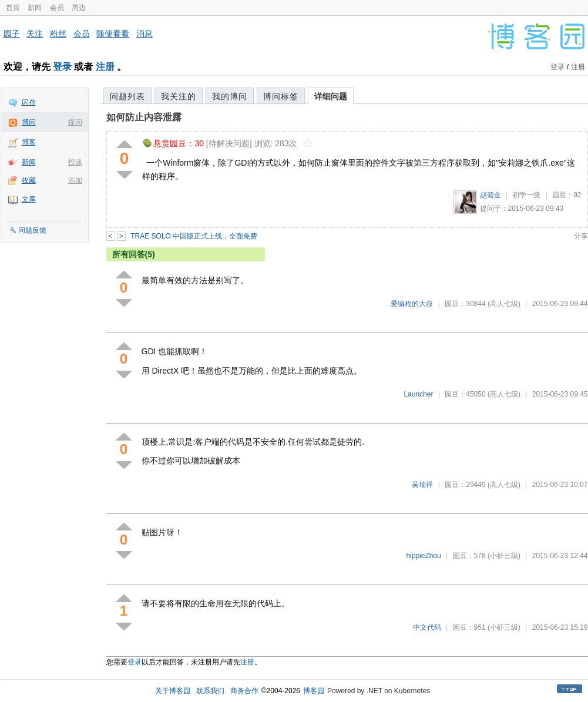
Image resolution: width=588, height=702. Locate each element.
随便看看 (113, 33)
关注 (35, 33)
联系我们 (210, 691)
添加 (75, 180)
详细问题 (331, 96)
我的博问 (230, 96)
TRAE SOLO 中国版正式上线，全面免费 (194, 236)
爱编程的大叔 (412, 304)
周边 (79, 8)
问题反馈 (32, 230)
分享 (581, 236)
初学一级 (526, 195)
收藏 (29, 180)
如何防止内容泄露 (144, 117)
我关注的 (179, 96)
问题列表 (127, 96)
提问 (75, 122)
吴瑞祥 (422, 485)
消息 (145, 33)
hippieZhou (423, 556)
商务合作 (244, 691)
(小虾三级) (504, 556)
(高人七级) (504, 304)
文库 (29, 199)
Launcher (418, 394)
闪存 (29, 102)
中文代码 (427, 627)
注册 (105, 67)
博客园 (314, 691)
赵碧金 (490, 195)
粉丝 (58, 33)
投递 (75, 162)
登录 (62, 67)
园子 (12, 33)
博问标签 (281, 96)
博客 (29, 142)
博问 (29, 122)
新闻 (35, 8)
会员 (57, 8)
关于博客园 (173, 691)
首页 (13, 8)
